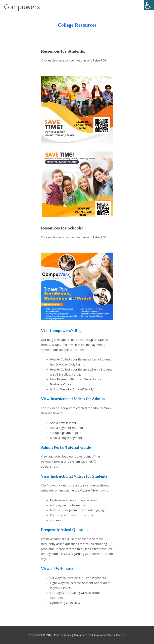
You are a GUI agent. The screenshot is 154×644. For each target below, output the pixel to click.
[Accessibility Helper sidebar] (149, 5)
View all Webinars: (57, 569)
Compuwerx (22, 7)
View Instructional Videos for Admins (73, 399)
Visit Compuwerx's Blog (62, 331)
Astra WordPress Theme (108, 635)
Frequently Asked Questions (65, 530)
